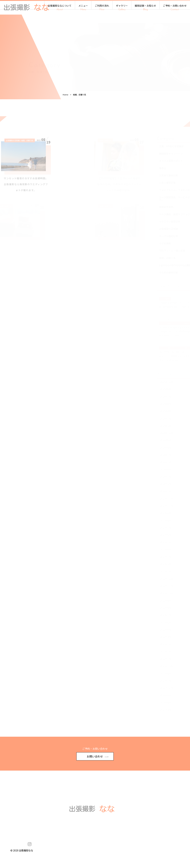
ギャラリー (122, 7)
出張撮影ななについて (60, 7)
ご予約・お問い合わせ (175, 7)
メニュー (83, 7)
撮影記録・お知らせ (145, 7)
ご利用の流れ (102, 7)
